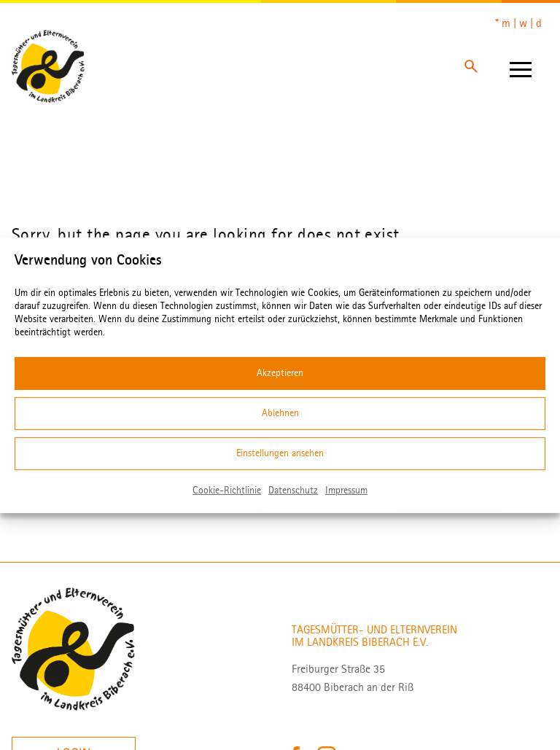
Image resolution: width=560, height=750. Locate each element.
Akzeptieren (280, 373)
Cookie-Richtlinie (227, 489)
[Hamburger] (521, 66)
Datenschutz (293, 489)
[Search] (471, 66)
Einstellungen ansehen (280, 453)
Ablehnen (280, 413)
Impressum (346, 489)
